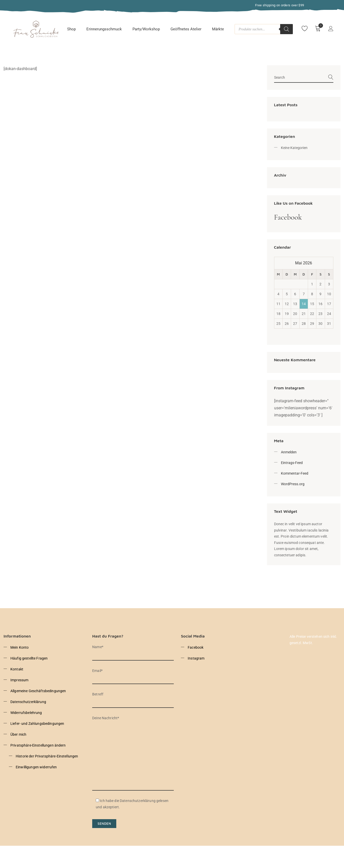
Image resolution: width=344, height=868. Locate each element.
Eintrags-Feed (292, 463)
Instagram (196, 658)
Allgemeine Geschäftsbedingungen (38, 691)
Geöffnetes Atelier (186, 29)
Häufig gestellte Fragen (29, 658)
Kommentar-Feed (295, 473)
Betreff (133, 698)
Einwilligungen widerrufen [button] (36, 767)
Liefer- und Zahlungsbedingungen (37, 724)
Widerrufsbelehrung (26, 713)
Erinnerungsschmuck (104, 29)
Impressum (19, 680)
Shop (71, 29)
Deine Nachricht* (133, 753)
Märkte (218, 29)
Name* (133, 651)
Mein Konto (20, 647)
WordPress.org (293, 484)
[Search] (286, 29)
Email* (133, 675)
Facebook (288, 217)
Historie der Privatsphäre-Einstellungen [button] (47, 756)
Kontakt (17, 669)
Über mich (18, 734)
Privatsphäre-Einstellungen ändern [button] (38, 745)
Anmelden (289, 452)
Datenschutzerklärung (28, 702)
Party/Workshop (146, 29)
